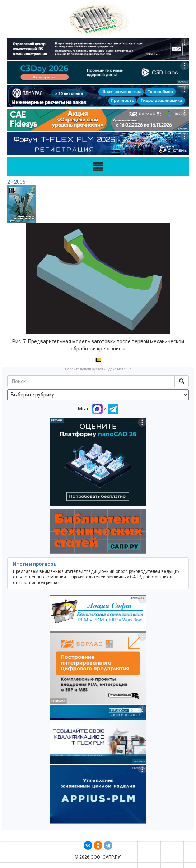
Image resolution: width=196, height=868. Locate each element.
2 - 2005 (16, 182)
